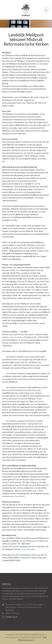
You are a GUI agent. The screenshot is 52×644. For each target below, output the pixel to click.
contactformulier (16, 337)
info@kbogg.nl (11, 617)
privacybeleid (19, 496)
